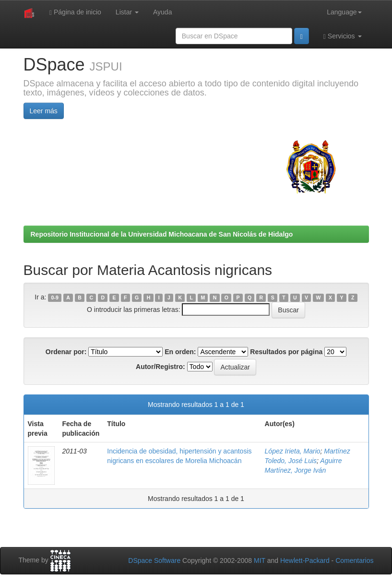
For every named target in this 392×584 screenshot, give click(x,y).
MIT (260, 560)
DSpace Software (154, 560)
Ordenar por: (66, 352)
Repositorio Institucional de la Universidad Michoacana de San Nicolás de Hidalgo (162, 234)
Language (344, 12)
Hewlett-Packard (305, 560)
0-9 (55, 298)
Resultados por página (286, 352)
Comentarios (354, 560)
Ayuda (162, 12)
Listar (127, 12)
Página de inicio (75, 12)
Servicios (343, 36)
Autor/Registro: (160, 367)
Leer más (44, 111)
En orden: (180, 352)
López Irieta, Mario (293, 451)
